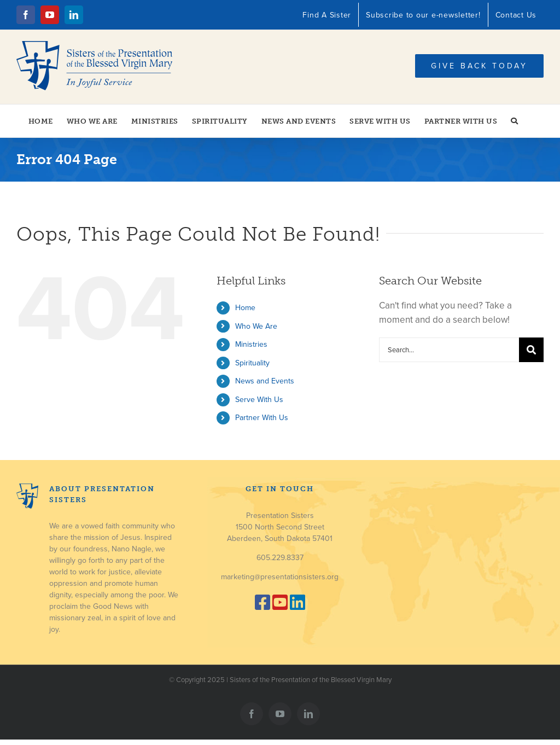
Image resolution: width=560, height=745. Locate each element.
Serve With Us (259, 400)
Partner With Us (262, 418)
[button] (515, 121)
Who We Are (256, 326)
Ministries (251, 344)
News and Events (265, 381)
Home (245, 308)
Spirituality (252, 363)
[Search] (531, 350)
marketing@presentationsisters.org (280, 577)
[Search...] (449, 350)
